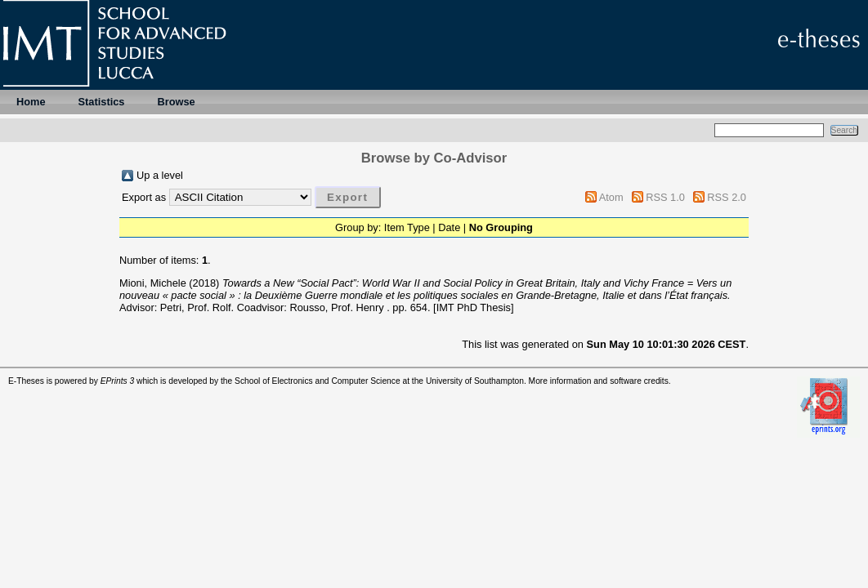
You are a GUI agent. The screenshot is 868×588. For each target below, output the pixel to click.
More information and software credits (599, 381)
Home (31, 102)
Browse (176, 102)
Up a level (160, 175)
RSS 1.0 (665, 197)
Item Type (407, 227)
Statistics (102, 102)
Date (449, 227)
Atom (611, 197)
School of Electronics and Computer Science (318, 381)
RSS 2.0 (727, 197)
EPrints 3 (118, 381)
